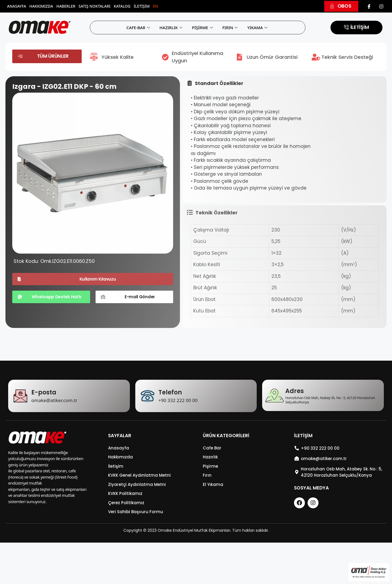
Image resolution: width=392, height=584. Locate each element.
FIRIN (231, 28)
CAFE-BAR (139, 28)
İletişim (142, 6)
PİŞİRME (203, 28)
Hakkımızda (41, 6)
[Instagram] (381, 6)
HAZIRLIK (172, 28)
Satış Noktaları (95, 6)
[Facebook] (369, 6)
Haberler (66, 6)
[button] (341, 6)
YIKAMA (258, 28)
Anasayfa (17, 6)
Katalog (122, 6)
